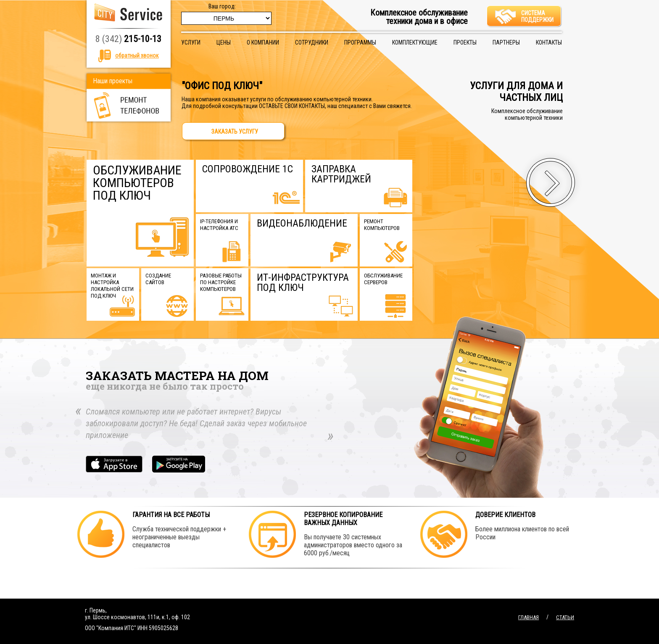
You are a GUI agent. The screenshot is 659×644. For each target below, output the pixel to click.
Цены (224, 42)
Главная (529, 617)
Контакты (549, 42)
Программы (360, 42)
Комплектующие (415, 42)
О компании (263, 42)
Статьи (565, 617)
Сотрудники (312, 42)
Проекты (465, 42)
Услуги (191, 42)
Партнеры (506, 42)
